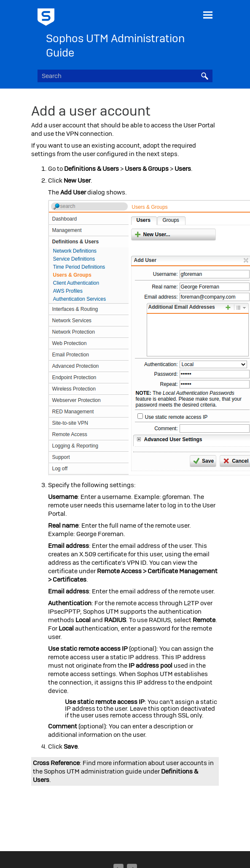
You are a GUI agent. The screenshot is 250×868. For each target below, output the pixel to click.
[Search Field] (125, 76)
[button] (205, 76)
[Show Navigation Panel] (208, 15)
